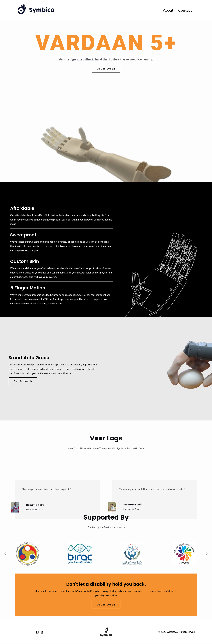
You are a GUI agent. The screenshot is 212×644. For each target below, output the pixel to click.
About (168, 10)
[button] (106, 73)
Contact (185, 10)
